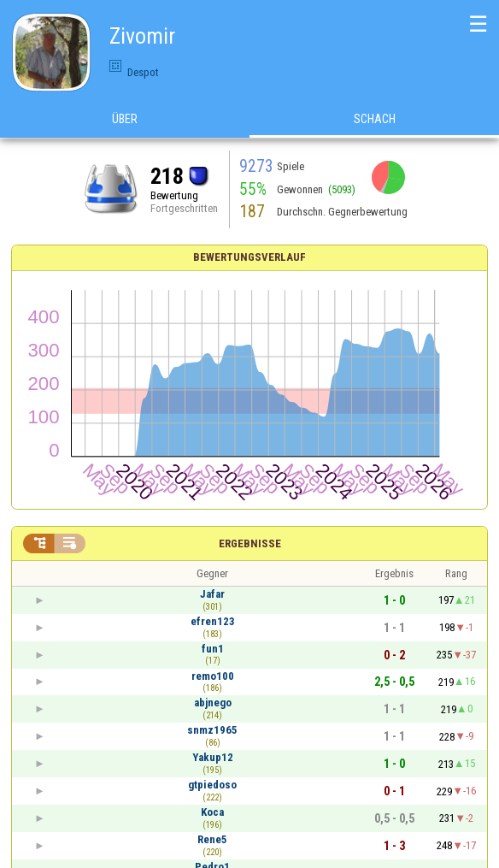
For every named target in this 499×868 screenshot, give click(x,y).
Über (125, 119)
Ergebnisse (250, 543)
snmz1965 (212, 730)
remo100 (213, 676)
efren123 (213, 621)
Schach (375, 119)
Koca (212, 812)
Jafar (212, 594)
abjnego (213, 703)
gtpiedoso (212, 785)
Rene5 (212, 839)
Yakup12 (213, 757)
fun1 (213, 649)
